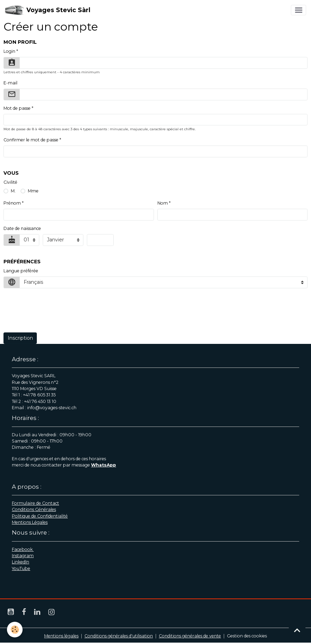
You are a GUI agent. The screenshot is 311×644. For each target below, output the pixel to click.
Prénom (12, 203)
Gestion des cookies (247, 636)
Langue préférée (21, 271)
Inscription (20, 338)
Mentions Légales (30, 522)
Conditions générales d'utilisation (119, 636)
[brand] (48, 10)
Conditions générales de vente (190, 636)
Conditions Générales (34, 509)
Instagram (23, 556)
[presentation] (56, 314)
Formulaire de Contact (35, 503)
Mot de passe (17, 108)
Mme (33, 191)
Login (9, 51)
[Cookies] (15, 630)
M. (13, 191)
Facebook (23, 549)
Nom (163, 203)
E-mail (10, 83)
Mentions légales (61, 636)
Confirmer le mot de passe (31, 140)
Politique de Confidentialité (40, 516)
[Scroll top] (297, 630)
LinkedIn (21, 562)
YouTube (21, 568)
